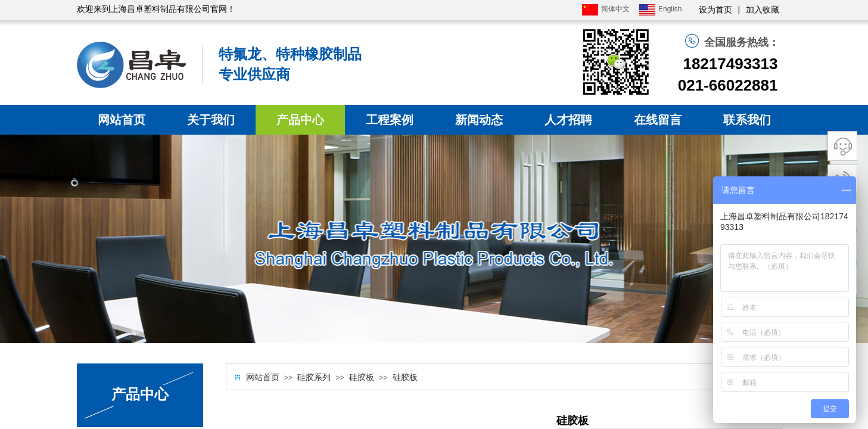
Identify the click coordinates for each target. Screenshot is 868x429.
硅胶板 (362, 377)
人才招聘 (568, 120)
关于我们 (211, 120)
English (660, 10)
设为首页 (715, 10)
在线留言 (658, 120)
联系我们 (747, 120)
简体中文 (606, 10)
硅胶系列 (314, 377)
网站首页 (122, 120)
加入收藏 (763, 10)
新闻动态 (479, 120)
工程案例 (390, 120)
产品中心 (300, 120)
